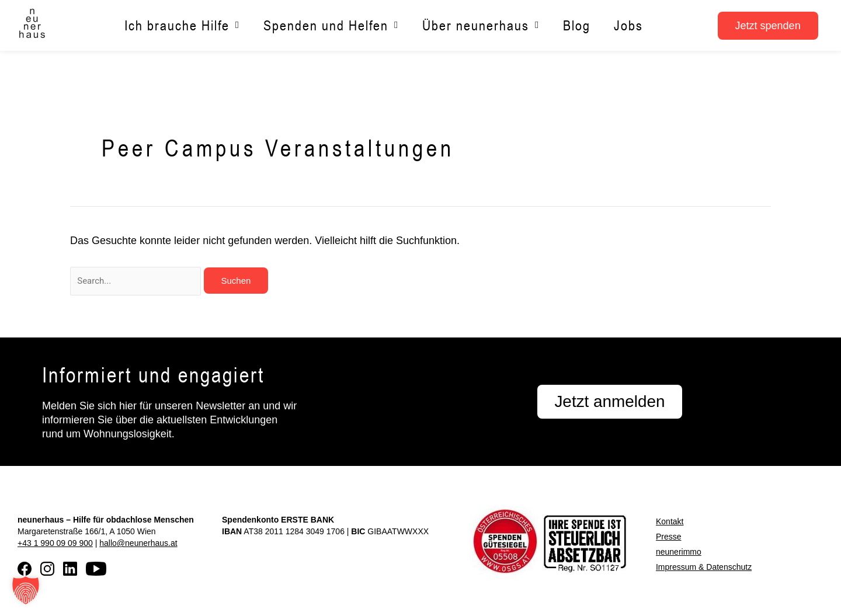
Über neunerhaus (481, 25)
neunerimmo (679, 552)
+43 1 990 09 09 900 (55, 543)
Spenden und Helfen (331, 25)
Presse (669, 537)
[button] (26, 590)
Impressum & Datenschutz (704, 567)
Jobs (628, 25)
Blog (577, 25)
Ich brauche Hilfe (182, 25)
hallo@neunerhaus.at (138, 543)
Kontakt (670, 521)
